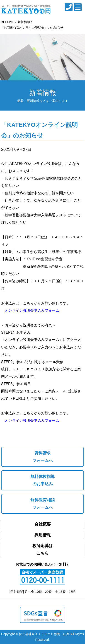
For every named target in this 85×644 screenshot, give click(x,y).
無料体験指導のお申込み (43, 480)
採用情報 (43, 535)
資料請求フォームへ (43, 457)
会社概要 (43, 524)
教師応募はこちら (43, 549)
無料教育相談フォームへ (43, 504)
